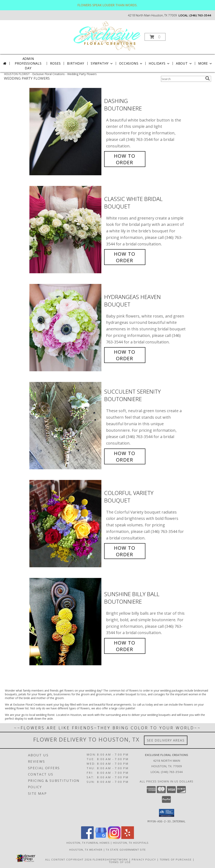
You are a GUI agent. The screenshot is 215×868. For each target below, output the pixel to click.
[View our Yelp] (128, 838)
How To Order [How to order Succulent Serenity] (125, 456)
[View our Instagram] (114, 838)
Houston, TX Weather (86, 849)
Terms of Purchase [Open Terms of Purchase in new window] (176, 859)
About (184, 63)
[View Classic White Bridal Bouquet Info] (66, 230)
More (205, 63)
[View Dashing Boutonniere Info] (66, 132)
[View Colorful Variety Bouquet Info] (66, 524)
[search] (208, 78)
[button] (155, 37)
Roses (55, 63)
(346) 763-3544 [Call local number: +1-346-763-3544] (200, 15)
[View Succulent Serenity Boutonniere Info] (66, 426)
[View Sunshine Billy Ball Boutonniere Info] (66, 622)
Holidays (159, 63)
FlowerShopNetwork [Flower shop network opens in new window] (110, 859)
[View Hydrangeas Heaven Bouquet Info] (66, 328)
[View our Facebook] (87, 838)
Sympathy (102, 63)
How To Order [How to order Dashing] (125, 159)
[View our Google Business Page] (101, 838)
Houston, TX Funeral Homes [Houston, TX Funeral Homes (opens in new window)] (88, 843)
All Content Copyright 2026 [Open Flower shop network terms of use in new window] (68, 859)
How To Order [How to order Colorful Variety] (125, 551)
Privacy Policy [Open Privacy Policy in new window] (144, 859)
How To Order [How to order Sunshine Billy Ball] (125, 646)
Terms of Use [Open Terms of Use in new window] (120, 862)
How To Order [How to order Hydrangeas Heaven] (125, 355)
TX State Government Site (126, 849)
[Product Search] (182, 79)
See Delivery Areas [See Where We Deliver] (166, 740)
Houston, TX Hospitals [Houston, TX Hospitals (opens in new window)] (131, 843)
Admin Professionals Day (28, 63)
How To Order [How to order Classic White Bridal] (125, 257)
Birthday (76, 63)
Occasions (131, 63)
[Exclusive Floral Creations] (107, 36)
